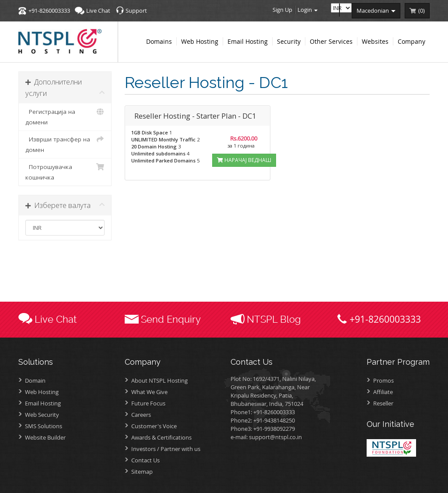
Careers (141, 415)
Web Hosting (42, 392)
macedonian (376, 11)
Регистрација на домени (65, 116)
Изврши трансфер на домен (65, 144)
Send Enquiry (171, 319)
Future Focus (148, 403)
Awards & (161, 437)
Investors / (166, 449)
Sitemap (142, 472)
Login (308, 10)
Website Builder (45, 437)
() (422, 11)
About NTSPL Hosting (159, 380)
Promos (383, 380)
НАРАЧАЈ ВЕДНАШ (244, 160)
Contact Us (145, 460)
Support (136, 11)
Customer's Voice (154, 426)
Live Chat (98, 11)
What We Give (149, 392)
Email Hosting (43, 403)
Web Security (42, 415)
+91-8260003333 (49, 11)
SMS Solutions (44, 426)
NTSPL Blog (274, 319)
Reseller (383, 403)
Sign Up (282, 10)
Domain (35, 380)
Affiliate (383, 392)
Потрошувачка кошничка (65, 171)
